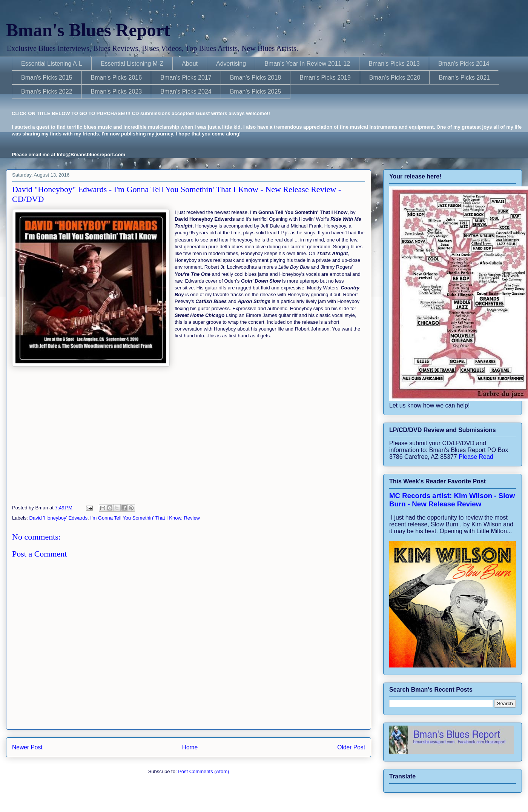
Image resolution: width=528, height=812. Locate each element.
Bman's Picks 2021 (464, 78)
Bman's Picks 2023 (117, 92)
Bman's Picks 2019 (325, 78)
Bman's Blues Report (88, 30)
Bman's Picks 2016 (117, 78)
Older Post (351, 747)
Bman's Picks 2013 (394, 64)
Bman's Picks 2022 (47, 92)
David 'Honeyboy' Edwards (59, 518)
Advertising (231, 64)
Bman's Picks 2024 (186, 92)
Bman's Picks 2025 (256, 92)
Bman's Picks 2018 (256, 78)
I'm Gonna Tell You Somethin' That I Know (136, 518)
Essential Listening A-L (52, 64)
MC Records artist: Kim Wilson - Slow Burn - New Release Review (452, 500)
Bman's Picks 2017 (186, 78)
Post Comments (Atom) (203, 771)
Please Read (476, 457)
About (190, 64)
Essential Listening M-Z (132, 64)
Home (190, 747)
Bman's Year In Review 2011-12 (307, 64)
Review (192, 518)
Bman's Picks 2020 (395, 78)
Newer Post (27, 747)
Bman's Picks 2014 (464, 64)
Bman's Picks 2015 (47, 78)
